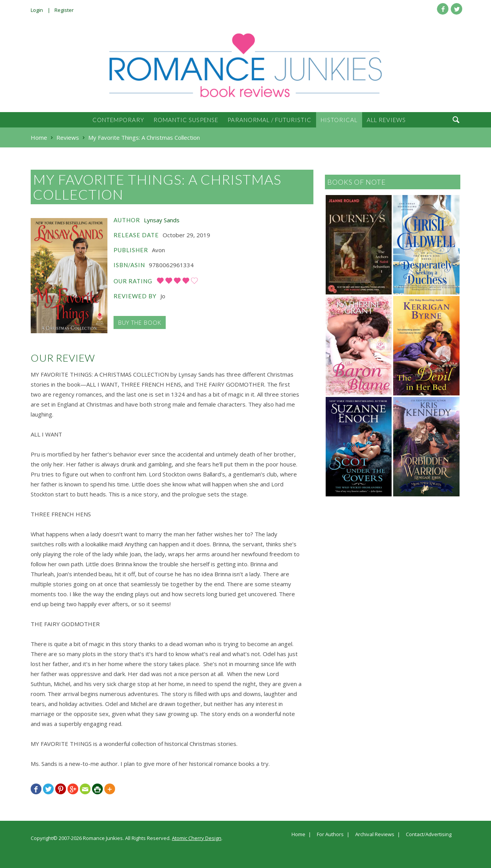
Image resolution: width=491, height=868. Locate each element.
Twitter (456, 9)
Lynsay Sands (162, 220)
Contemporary (118, 120)
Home (298, 835)
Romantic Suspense (186, 120)
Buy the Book (140, 322)
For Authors (330, 835)
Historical (339, 120)
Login (37, 10)
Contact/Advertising (429, 835)
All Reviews (386, 120)
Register (64, 10)
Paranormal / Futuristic (269, 120)
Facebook (443, 9)
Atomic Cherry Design (197, 838)
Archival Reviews (375, 835)
